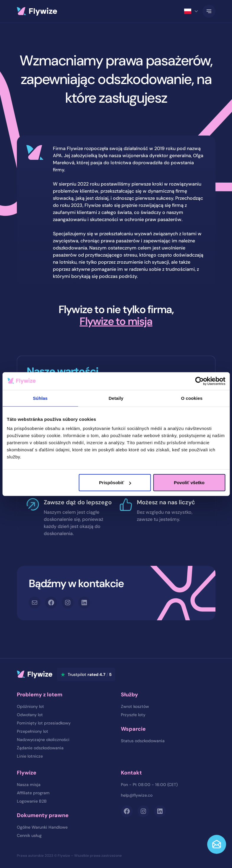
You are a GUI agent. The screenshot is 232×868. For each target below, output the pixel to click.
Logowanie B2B (32, 801)
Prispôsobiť (115, 483)
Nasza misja (29, 785)
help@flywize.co (137, 795)
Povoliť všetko (189, 483)
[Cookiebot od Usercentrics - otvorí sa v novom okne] (199, 381)
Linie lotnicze (30, 756)
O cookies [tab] (192, 398)
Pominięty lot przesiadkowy (44, 723)
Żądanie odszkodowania (40, 748)
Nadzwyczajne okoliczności (43, 740)
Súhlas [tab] (40, 398)
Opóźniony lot (30, 706)
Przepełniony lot (33, 731)
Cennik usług (29, 835)
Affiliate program (33, 793)
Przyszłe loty (133, 715)
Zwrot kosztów (135, 706)
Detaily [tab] (116, 398)
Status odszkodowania (143, 741)
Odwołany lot (30, 715)
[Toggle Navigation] (209, 11)
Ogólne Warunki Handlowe (42, 827)
